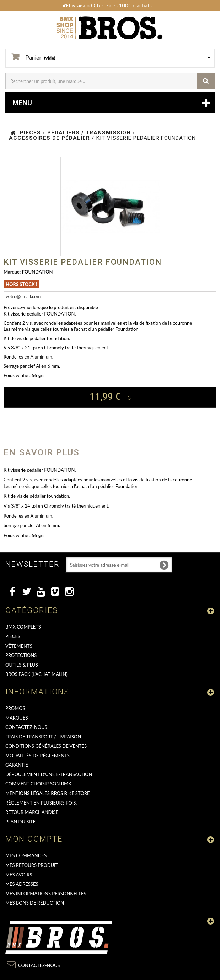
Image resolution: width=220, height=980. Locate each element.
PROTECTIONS (21, 655)
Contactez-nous (26, 727)
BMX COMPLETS (23, 627)
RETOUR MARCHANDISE (32, 812)
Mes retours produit (32, 865)
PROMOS (15, 708)
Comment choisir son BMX (38, 784)
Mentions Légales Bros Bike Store (47, 793)
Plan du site (20, 822)
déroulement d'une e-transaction (49, 774)
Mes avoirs (19, 875)
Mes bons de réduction (35, 903)
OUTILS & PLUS (22, 665)
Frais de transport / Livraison (43, 737)
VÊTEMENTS (19, 646)
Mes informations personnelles (46, 894)
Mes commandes (26, 855)
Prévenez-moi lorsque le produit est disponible (51, 307)
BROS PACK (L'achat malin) (36, 674)
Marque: (12, 272)
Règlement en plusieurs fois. (41, 803)
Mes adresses (22, 884)
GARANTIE (17, 765)
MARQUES (17, 718)
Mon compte (34, 839)
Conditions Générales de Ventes (46, 746)
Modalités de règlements (37, 756)
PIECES (13, 636)
